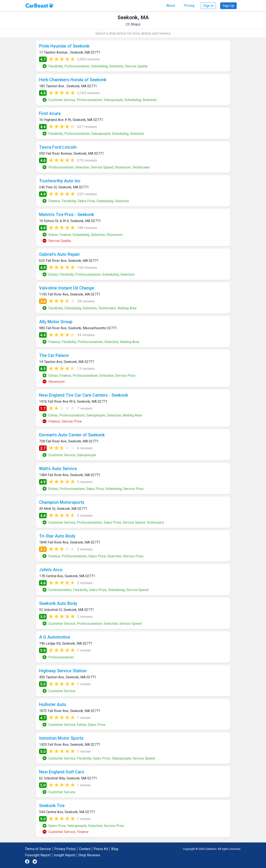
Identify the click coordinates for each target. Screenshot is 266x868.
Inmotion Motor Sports (61, 738)
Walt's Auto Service (58, 469)
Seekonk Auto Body (58, 603)
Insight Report (64, 855)
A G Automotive (55, 637)
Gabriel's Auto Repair (59, 254)
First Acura (50, 113)
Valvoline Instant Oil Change (67, 288)
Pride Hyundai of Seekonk (64, 46)
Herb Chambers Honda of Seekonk (73, 80)
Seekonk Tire (52, 806)
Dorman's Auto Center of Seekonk (72, 435)
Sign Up (228, 6)
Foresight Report (38, 855)
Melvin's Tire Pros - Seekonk (66, 215)
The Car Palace (54, 355)
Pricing (189, 6)
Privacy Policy (65, 849)
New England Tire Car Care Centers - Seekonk (84, 395)
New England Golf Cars (62, 772)
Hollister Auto (53, 704)
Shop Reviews (89, 855)
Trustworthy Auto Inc (60, 181)
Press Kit (101, 849)
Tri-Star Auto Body (57, 536)
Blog (115, 849)
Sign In (208, 6)
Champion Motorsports (62, 502)
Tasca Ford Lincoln (58, 147)
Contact (85, 849)
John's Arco (51, 570)
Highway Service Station (63, 671)
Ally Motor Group (56, 322)
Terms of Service (38, 849)
